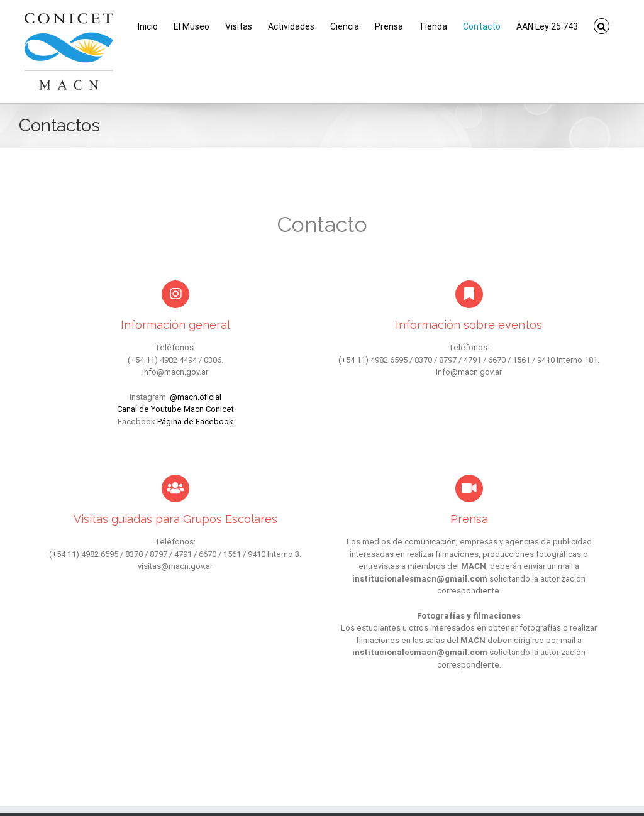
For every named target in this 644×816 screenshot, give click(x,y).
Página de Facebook (195, 422)
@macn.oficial (196, 397)
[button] (602, 26)
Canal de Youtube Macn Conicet (175, 409)
